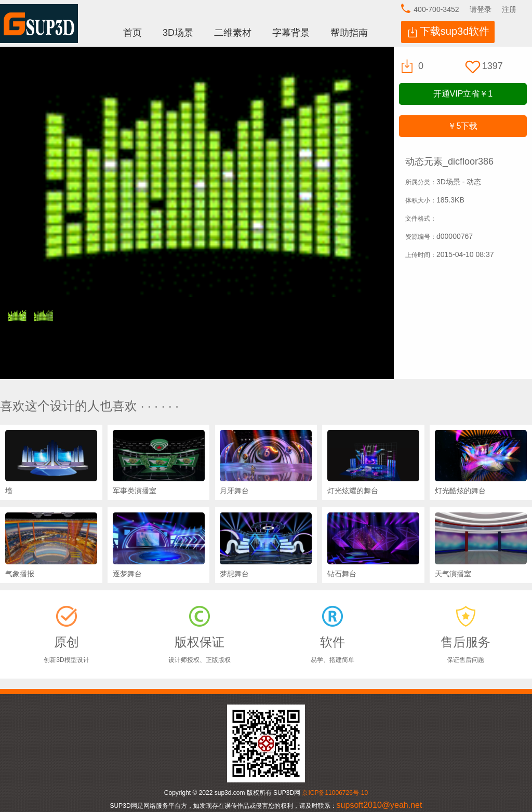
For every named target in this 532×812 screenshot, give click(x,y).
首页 (132, 33)
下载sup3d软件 (455, 31)
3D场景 (178, 33)
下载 (463, 126)
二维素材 (233, 33)
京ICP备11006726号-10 (335, 793)
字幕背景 (291, 33)
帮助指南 (349, 33)
